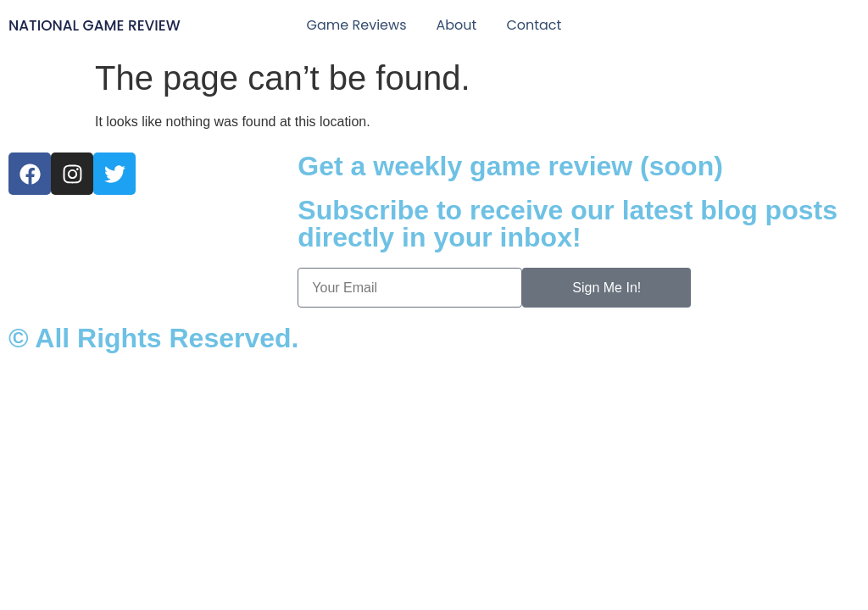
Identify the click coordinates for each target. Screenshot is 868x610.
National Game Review (95, 25)
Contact (534, 25)
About (456, 25)
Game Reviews (357, 25)
